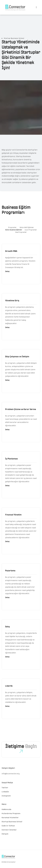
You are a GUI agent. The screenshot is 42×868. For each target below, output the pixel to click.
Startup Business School (12, 822)
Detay (7, 271)
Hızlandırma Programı (11, 813)
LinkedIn (5, 792)
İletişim (5, 834)
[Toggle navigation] (36, 7)
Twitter (5, 788)
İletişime (21, 746)
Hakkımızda (6, 809)
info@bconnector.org (11, 774)
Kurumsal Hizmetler (10, 818)
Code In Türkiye (8, 826)
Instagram (6, 796)
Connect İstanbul (9, 830)
